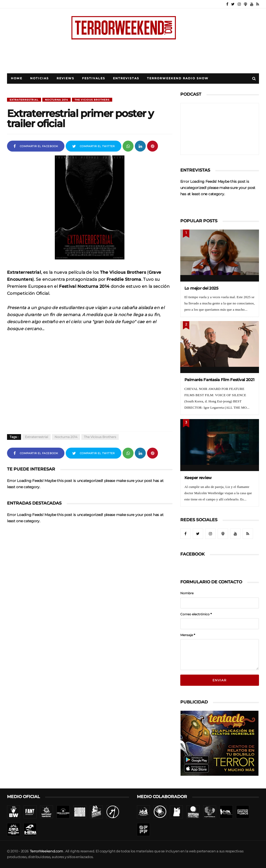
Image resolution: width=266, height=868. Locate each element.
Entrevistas (126, 78)
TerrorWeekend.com (46, 851)
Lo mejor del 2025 (201, 288)
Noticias (39, 78)
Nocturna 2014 (56, 100)
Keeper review (198, 478)
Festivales (94, 78)
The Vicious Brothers (92, 100)
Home (17, 78)
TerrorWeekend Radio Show (178, 78)
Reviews (65, 78)
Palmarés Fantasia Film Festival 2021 (220, 380)
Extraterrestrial (24, 100)
